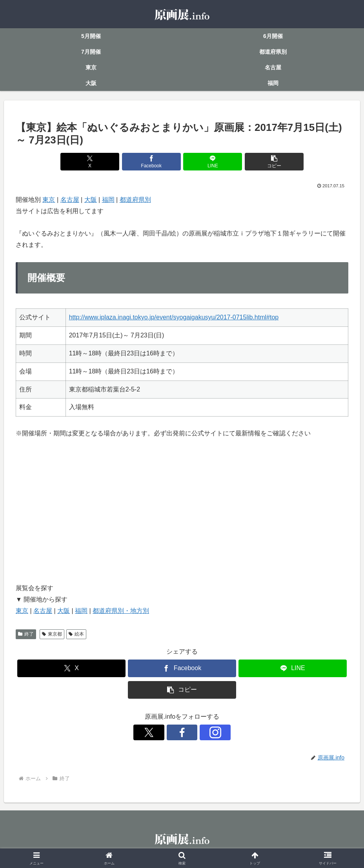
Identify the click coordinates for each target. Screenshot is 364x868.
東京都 (52, 634)
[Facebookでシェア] (154, 162)
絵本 (76, 634)
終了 (26, 634)
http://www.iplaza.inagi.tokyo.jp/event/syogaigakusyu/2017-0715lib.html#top (174, 317)
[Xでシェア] (98, 162)
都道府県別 (135, 200)
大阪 (91, 200)
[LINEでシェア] (210, 162)
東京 (49, 200)
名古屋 (70, 200)
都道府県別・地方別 (121, 611)
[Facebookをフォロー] (182, 732)
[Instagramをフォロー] (200, 732)
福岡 (108, 200)
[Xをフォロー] (164, 732)
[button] (266, 162)
